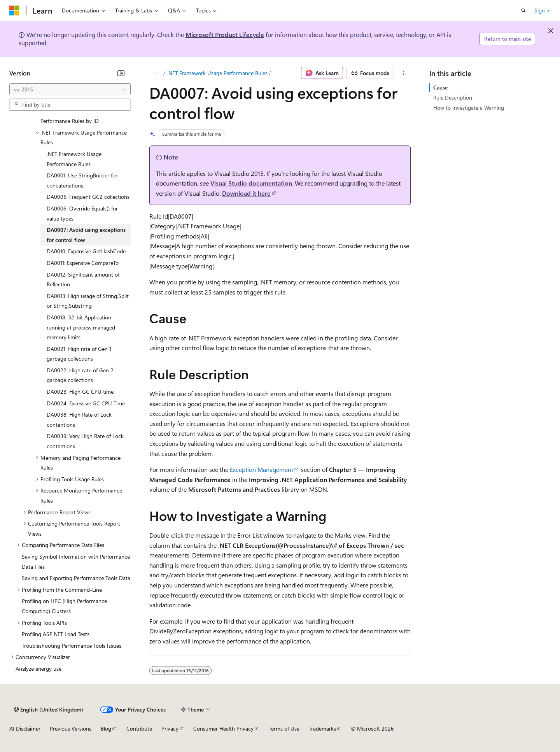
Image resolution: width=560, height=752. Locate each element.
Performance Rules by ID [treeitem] (70, 121)
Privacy (170, 728)
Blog (106, 728)
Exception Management (262, 469)
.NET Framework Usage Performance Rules (217, 73)
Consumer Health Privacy (223, 728)
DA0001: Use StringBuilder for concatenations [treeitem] (82, 180)
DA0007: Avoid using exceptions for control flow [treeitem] (86, 235)
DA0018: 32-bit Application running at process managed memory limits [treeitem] (81, 327)
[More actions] (404, 73)
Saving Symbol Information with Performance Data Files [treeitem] (76, 562)
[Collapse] (121, 73)
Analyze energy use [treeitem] (38, 669)
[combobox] (70, 89)
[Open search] (523, 11)
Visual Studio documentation (251, 183)
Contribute (139, 728)
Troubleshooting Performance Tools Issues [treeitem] (72, 646)
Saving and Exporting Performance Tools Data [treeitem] (76, 578)
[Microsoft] (14, 11)
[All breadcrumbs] (156, 73)
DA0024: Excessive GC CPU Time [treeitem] (86, 403)
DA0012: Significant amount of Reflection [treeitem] (83, 280)
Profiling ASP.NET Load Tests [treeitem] (56, 634)
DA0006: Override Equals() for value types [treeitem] (82, 213)
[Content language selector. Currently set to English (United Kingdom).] (49, 710)
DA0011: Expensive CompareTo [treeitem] (83, 263)
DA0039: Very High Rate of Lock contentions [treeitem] (85, 441)
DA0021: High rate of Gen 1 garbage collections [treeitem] (79, 354)
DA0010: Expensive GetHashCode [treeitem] (86, 251)
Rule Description (453, 97)
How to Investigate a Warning (469, 108)
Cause (440, 87)
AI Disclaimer (25, 728)
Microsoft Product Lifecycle (225, 34)
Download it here (246, 193)
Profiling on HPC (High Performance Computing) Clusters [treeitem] (64, 606)
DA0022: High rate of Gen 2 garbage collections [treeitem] (80, 375)
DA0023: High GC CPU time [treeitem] (80, 392)
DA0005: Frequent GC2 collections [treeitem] (88, 197)
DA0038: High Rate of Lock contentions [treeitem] (79, 420)
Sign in (542, 10)
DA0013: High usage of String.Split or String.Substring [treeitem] (88, 301)
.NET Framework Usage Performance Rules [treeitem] (74, 159)
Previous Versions (71, 728)
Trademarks (322, 728)
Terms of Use (284, 728)
